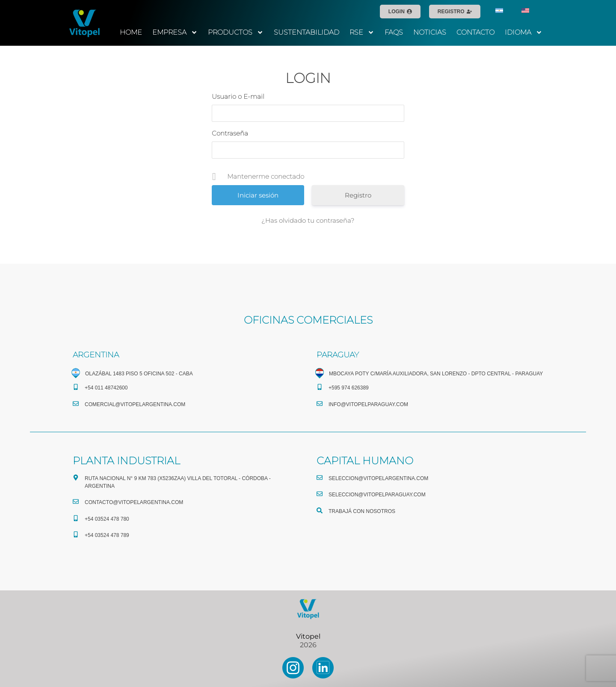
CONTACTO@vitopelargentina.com (134, 502)
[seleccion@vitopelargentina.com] (320, 478)
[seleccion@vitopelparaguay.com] (320, 494)
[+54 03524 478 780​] (76, 518)
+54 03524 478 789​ (107, 535)
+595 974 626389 (349, 388)
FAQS (394, 32)
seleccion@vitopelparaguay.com (377, 495)
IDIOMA (524, 32)
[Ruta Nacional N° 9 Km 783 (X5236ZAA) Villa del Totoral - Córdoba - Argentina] (76, 478)
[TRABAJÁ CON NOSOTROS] (320, 510)
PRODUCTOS (236, 32)
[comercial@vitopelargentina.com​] (76, 404)
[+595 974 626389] (320, 387)
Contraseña (230, 133)
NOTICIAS (430, 32)
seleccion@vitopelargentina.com (378, 478)
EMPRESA (175, 32)
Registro (358, 195)
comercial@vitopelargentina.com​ (135, 404)
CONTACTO (475, 32)
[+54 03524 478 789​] (76, 534)
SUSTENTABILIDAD (307, 32)
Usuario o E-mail (238, 96)
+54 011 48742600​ (106, 388)
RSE (362, 32)
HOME (131, 32)
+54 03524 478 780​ (107, 519)
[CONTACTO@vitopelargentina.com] (76, 501)
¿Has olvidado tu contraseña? (308, 220)
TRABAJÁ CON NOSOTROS (362, 511)
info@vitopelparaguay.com (368, 404)
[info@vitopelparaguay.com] (320, 404)
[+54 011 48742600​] (76, 387)
